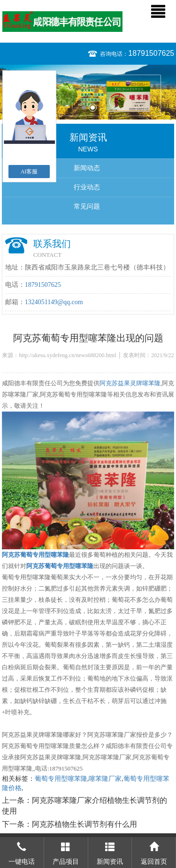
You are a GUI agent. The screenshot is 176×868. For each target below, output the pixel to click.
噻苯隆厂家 (105, 779)
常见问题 (87, 206)
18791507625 (151, 53)
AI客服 (29, 172)
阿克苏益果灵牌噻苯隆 (130, 383)
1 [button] (84, 108)
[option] (88, 92)
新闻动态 (87, 168)
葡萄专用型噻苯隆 (61, 779)
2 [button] (93, 108)
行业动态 (87, 187)
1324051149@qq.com (54, 302)
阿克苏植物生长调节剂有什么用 (84, 824)
